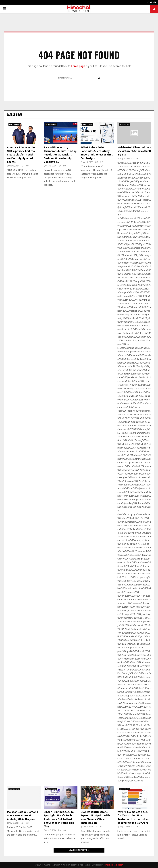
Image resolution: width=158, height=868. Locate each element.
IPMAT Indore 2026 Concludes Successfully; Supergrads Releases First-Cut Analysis (97, 153)
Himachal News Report (113, 865)
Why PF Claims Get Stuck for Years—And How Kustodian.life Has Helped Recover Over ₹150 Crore (133, 817)
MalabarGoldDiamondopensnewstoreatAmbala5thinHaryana (134, 151)
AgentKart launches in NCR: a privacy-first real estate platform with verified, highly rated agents (21, 155)
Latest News (15, 115)
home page (78, 66)
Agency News (14, 124)
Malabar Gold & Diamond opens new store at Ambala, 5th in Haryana (23, 816)
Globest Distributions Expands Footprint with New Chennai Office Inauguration (95, 817)
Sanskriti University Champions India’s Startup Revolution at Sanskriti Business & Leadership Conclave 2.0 (60, 155)
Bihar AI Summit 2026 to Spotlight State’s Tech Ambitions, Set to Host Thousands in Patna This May (59, 819)
